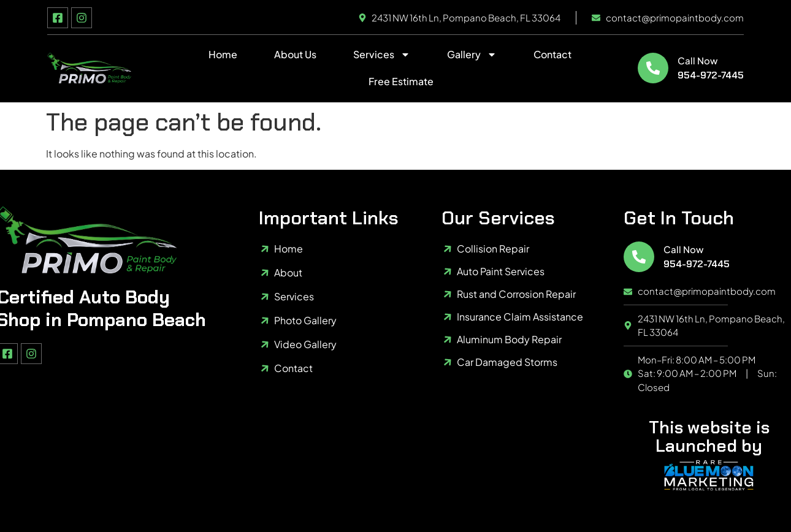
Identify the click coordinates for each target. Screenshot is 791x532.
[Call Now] (653, 68)
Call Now (697, 60)
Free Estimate (401, 81)
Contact (552, 54)
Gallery (472, 55)
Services (382, 55)
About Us (295, 54)
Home (223, 54)
